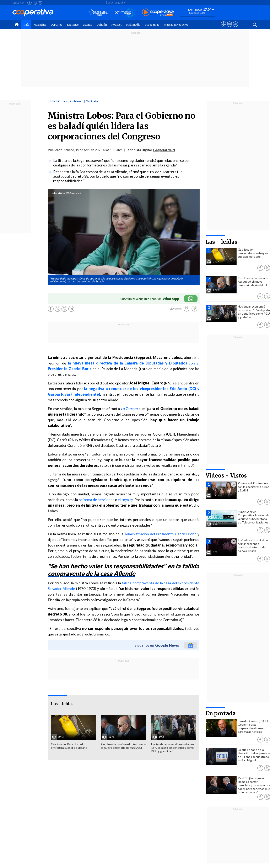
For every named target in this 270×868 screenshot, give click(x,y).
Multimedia (133, 25)
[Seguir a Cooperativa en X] (35, 3)
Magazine (40, 25)
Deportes (56, 25)
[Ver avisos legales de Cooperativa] (224, 28)
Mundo (88, 25)
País (26, 25)
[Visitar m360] (229, 28)
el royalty (125, 500)
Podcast (116, 25)
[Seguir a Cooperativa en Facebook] (29, 3)
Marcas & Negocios (176, 25)
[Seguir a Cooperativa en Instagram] (40, 3)
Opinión (102, 25)
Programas (152, 25)
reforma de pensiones (96, 500)
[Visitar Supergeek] (235, 28)
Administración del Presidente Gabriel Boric (161, 534)
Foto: (54, 193)
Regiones (73, 25)
